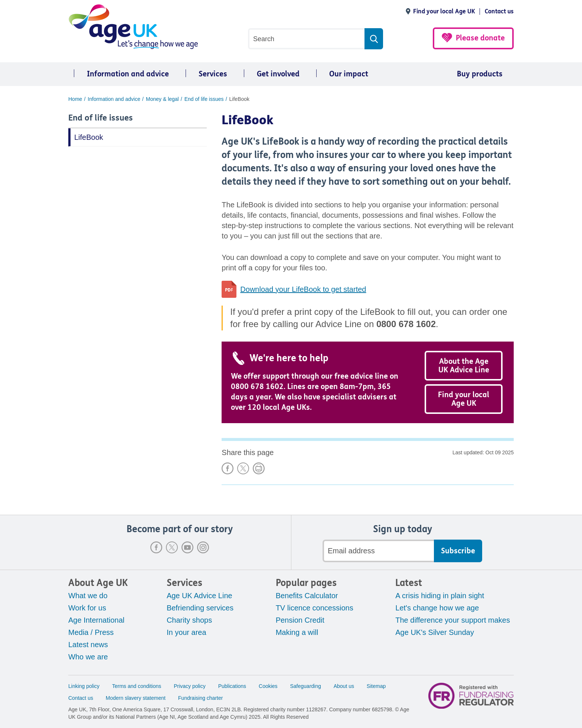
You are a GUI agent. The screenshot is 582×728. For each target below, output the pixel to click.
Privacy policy (190, 686)
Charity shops (189, 620)
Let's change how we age (437, 608)
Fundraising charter (201, 698)
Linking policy (84, 686)
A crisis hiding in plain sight (440, 596)
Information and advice (128, 74)
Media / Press (91, 632)
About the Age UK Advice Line (464, 366)
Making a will (297, 632)
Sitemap (376, 686)
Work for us (87, 608)
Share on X (243, 468)
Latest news (88, 645)
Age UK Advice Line (200, 596)
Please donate (480, 38)
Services (213, 74)
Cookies (268, 686)
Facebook (156, 547)
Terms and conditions (137, 686)
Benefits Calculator (307, 596)
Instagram (203, 547)
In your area (187, 632)
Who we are (88, 657)
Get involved (278, 74)
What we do (88, 596)
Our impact (349, 74)
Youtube (187, 547)
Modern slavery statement (136, 698)
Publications (232, 686)
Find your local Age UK (444, 11)
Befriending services (200, 608)
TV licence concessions (315, 608)
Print (259, 468)
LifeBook (89, 137)
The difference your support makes (453, 620)
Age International (96, 620)
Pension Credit (300, 620)
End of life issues (101, 118)
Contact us (499, 11)
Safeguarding (306, 686)
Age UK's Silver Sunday (435, 632)
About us (344, 686)
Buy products (480, 74)
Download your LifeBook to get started (303, 289)
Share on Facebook (228, 468)
